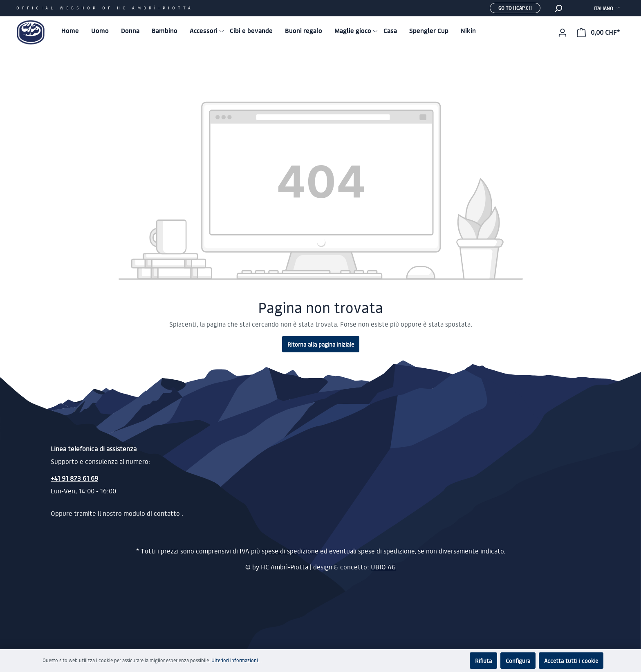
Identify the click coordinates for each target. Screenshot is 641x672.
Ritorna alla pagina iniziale (321, 344)
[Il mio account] (563, 32)
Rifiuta (483, 661)
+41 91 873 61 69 (74, 478)
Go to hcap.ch (515, 8)
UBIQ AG (383, 567)
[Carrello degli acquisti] (598, 32)
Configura (518, 661)
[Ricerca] (558, 8)
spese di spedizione (290, 551)
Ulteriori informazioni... (236, 660)
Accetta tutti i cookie (571, 661)
